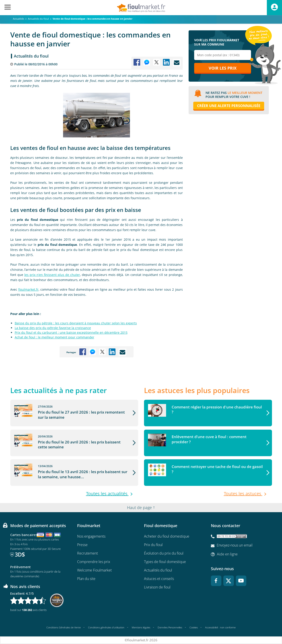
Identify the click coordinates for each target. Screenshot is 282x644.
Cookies (194, 627)
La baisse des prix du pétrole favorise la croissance (53, 328)
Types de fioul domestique (165, 562)
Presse (82, 545)
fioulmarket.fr (28, 289)
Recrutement (87, 553)
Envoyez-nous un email (235, 545)
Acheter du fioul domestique (167, 536)
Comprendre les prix (94, 562)
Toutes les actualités (107, 494)
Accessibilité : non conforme (220, 628)
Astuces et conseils (159, 579)
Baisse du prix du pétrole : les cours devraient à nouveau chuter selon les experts (76, 323)
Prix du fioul (153, 545)
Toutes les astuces (243, 494)
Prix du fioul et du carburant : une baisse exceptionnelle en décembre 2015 (71, 332)
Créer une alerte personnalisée (229, 106)
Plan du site (86, 579)
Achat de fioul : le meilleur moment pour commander (55, 337)
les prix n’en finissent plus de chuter (52, 275)
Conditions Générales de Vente (64, 627)
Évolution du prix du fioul (164, 553)
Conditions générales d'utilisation (106, 627)
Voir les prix (223, 68)
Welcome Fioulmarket (94, 570)
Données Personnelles (170, 627)
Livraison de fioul (157, 587)
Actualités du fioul (31, 56)
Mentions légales (141, 627)
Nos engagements (91, 536)
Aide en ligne (227, 554)
